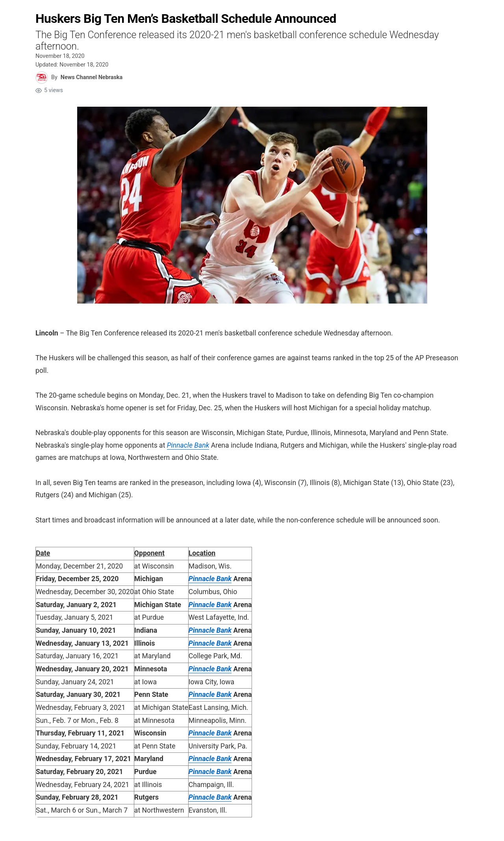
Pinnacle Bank (188, 445)
